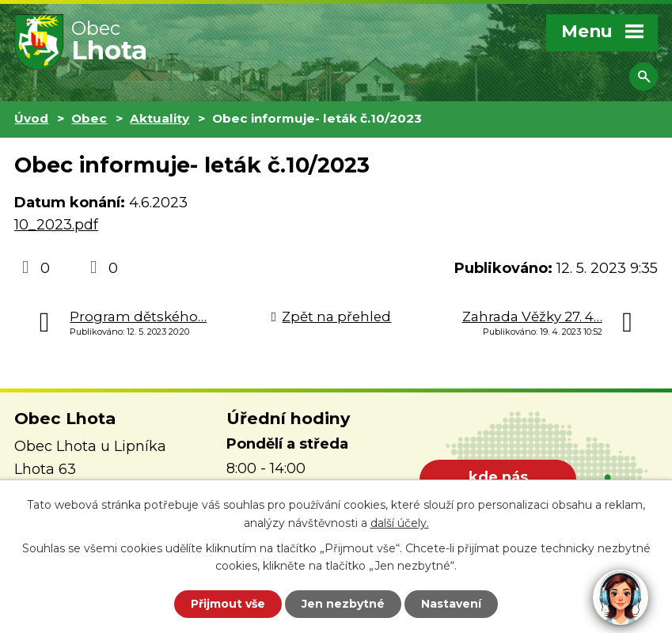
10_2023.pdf (56, 225)
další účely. (400, 523)
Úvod (31, 118)
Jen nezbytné (343, 604)
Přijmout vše (228, 604)
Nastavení (451, 604)
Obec (89, 118)
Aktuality (159, 118)
